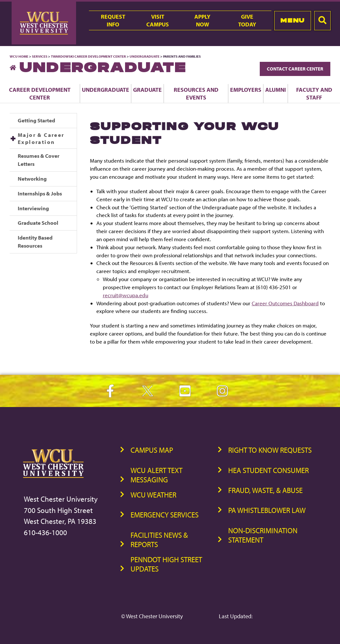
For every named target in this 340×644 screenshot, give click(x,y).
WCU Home (19, 56)
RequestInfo (113, 20)
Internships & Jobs (40, 193)
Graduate (147, 90)
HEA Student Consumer (268, 470)
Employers (246, 90)
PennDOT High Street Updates (166, 564)
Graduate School (38, 223)
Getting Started (36, 120)
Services (40, 56)
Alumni (276, 90)
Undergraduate (145, 56)
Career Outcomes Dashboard (285, 303)
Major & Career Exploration (41, 138)
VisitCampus (158, 20)
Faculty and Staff (314, 93)
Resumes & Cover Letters (39, 160)
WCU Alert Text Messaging (156, 475)
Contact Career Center (295, 69)
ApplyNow (202, 20)
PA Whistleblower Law (267, 510)
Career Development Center (40, 93)
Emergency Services (165, 515)
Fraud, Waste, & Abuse (265, 490)
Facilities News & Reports (159, 540)
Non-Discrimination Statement (263, 535)
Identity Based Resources (35, 241)
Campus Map (152, 450)
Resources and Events (196, 93)
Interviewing (33, 208)
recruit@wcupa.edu (126, 295)
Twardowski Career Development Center (89, 56)
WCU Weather (153, 495)
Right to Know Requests (270, 450)
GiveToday (247, 20)
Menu (292, 20)
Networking (32, 179)
